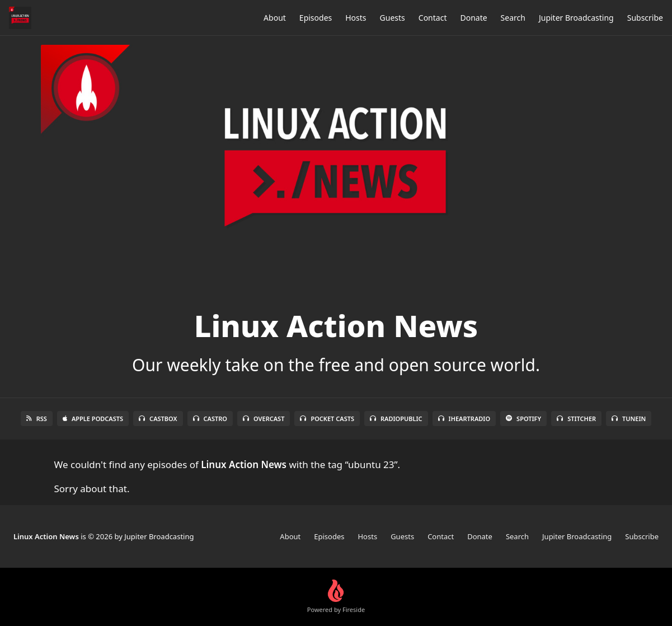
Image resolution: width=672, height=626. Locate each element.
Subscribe (645, 18)
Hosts (356, 18)
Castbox (158, 419)
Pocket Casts (327, 419)
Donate (473, 18)
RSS (37, 419)
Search (513, 18)
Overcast (264, 419)
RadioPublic (396, 419)
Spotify (523, 419)
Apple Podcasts (93, 419)
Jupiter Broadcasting (576, 18)
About (275, 18)
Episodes (316, 18)
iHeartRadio (464, 419)
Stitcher (576, 419)
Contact (433, 18)
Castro (210, 419)
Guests (393, 18)
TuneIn (629, 419)
